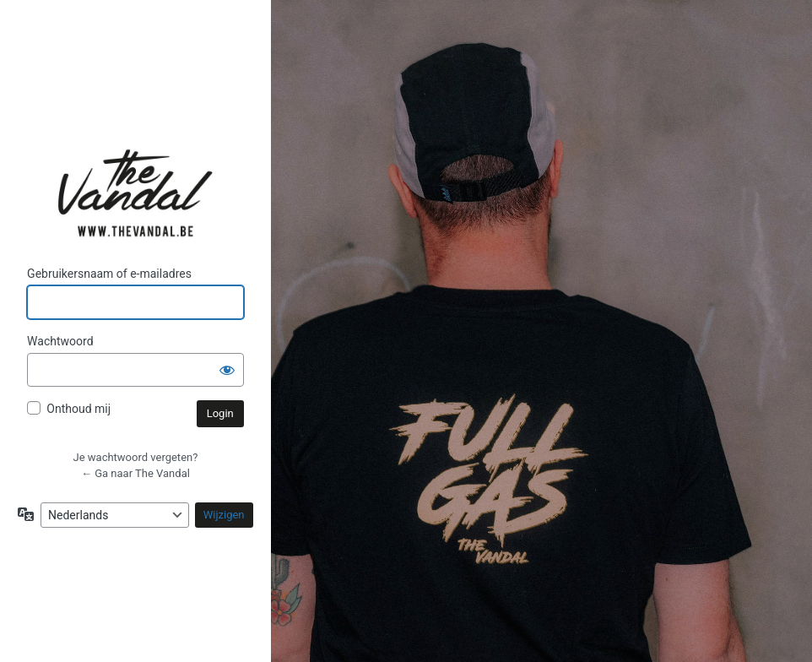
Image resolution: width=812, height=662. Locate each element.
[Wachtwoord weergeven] (227, 370)
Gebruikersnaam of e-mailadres (109, 274)
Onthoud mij (78, 409)
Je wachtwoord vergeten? (136, 457)
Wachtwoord (60, 341)
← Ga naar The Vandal (135, 473)
